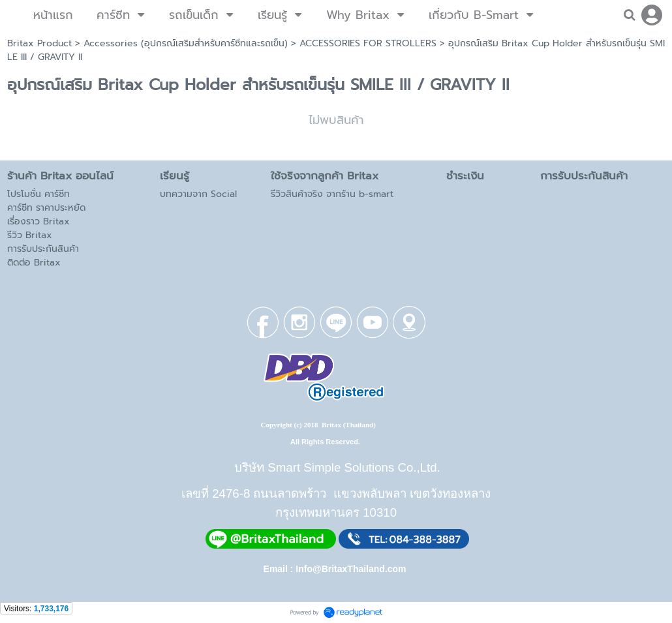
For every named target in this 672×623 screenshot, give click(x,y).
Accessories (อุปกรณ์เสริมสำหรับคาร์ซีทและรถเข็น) (186, 43)
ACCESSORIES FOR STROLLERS (368, 43)
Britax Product (39, 43)
